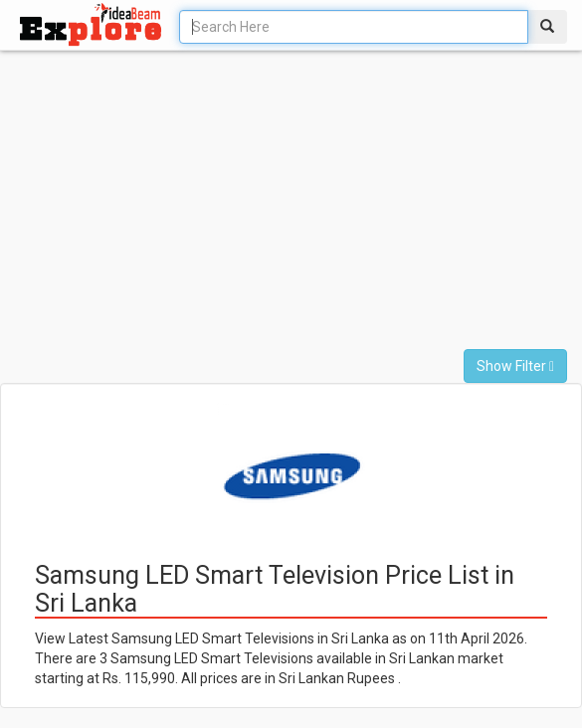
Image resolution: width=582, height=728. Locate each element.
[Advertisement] (248, 210)
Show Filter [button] (515, 366)
